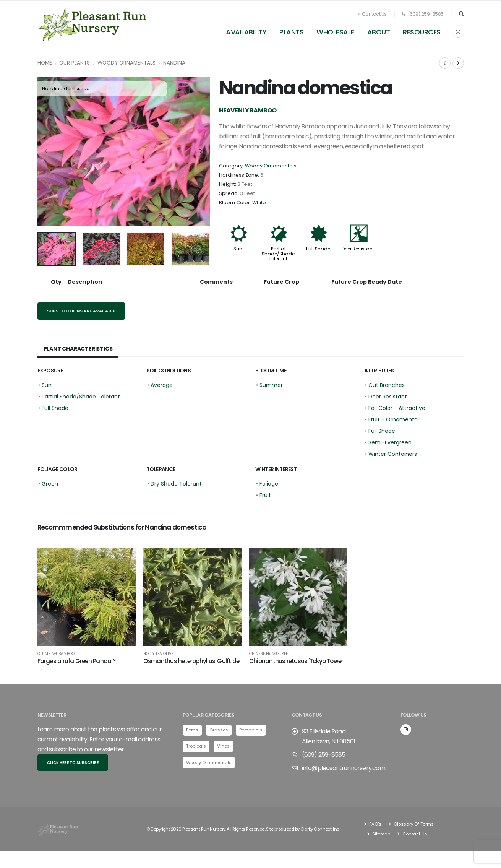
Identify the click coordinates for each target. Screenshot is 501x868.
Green (50, 484)
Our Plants (75, 63)
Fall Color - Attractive (397, 408)
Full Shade (318, 249)
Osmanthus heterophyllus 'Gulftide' (192, 661)
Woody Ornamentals (126, 63)
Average (162, 385)
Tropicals (196, 746)
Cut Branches (387, 385)
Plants (291, 32)
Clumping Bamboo (56, 654)
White (259, 202)
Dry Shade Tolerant (176, 484)
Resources (422, 32)
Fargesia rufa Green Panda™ (77, 661)
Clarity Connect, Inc (320, 829)
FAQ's (375, 824)
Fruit (265, 495)
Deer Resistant (358, 249)
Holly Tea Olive (158, 654)
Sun (238, 249)
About (379, 32)
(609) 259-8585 (423, 14)
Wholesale (335, 32)
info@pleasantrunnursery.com (344, 768)
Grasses (219, 730)
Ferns (192, 730)
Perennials (251, 730)
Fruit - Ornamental (394, 419)
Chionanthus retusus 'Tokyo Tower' (297, 661)
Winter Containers (393, 454)
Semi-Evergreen (390, 442)
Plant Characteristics (78, 349)
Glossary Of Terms (413, 824)
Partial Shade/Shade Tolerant (278, 254)
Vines (223, 746)
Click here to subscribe (73, 763)
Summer (271, 385)
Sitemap (381, 834)
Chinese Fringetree (268, 654)
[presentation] (47, 151)
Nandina (174, 63)
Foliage (269, 484)
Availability (246, 32)
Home (45, 63)
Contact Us (372, 14)
